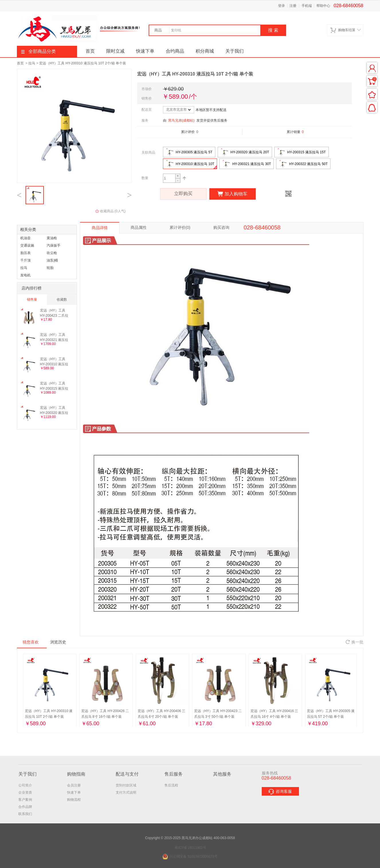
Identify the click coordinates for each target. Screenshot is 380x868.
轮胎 (50, 268)
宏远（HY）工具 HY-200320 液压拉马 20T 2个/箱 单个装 (54, 410)
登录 (281, 6)
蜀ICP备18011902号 (190, 848)
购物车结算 (345, 30)
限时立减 (115, 51)
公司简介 (25, 785)
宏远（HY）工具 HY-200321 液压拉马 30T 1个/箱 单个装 (54, 337)
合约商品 (175, 51)
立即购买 (183, 194)
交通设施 (27, 245)
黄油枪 (52, 238)
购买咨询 (221, 227)
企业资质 (25, 792)
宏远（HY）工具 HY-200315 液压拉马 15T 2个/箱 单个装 (54, 386)
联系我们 (25, 814)
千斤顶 (25, 260)
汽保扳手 (54, 245)
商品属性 (139, 227)
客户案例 (25, 800)
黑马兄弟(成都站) (181, 120)
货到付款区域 (126, 785)
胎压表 (25, 253)
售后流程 (171, 785)
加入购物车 (232, 194)
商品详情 (100, 228)
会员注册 (74, 785)
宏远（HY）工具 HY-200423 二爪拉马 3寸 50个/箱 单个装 (55, 313)
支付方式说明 (126, 792)
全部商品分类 (39, 51)
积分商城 (205, 51)
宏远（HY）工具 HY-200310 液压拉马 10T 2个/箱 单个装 (83, 63)
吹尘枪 (52, 253)
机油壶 (25, 238)
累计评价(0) (180, 227)
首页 (90, 51)
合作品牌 (25, 807)
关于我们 (235, 51)
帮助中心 (323, 6)
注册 (293, 6)
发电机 (25, 275)
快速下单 (145, 51)
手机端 (307, 6)
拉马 (32, 63)
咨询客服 (280, 792)
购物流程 (74, 800)
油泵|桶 (52, 260)
